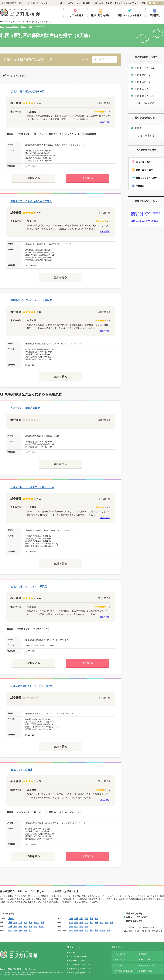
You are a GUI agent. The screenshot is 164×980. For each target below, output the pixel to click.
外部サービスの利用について (80, 961)
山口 (30, 930)
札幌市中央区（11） (146, 68)
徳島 (86, 926)
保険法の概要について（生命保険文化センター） (146, 214)
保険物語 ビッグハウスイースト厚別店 (31, 300)
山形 (91, 918)
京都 (25, 926)
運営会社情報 (157, 931)
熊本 (86, 930)
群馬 (20, 922)
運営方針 (72, 953)
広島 (15, 930)
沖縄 (108, 930)
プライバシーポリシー (78, 957)
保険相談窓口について (152, 927)
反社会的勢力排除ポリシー (79, 973)
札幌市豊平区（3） (145, 96)
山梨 (71, 922)
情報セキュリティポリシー (79, 969)
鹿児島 (102, 930)
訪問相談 (155, 15)
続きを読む (105, 122)
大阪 (15, 926)
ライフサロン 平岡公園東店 (25, 408)
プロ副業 (118, 965)
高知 (81, 926)
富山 (91, 922)
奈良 (35, 926)
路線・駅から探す (101, 15)
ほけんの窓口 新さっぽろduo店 (27, 91)
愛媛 (71, 926)
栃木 (15, 922)
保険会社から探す (134, 921)
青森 (71, 918)
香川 (76, 926)
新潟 (81, 922)
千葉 (42, 922)
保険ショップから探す (130, 15)
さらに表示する (146, 103)
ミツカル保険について (72, 3)
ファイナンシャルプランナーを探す (131, 3)
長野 (76, 922)
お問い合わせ (157, 3)
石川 (86, 922)
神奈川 (36, 922)
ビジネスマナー (121, 954)
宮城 (86, 918)
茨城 (10, 922)
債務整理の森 (147, 971)
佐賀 (76, 930)
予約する (88, 178)
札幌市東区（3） (144, 82)
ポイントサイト (147, 960)
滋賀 (30, 926)
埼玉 (25, 922)
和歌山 (41, 926)
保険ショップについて (94, 3)
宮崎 (96, 930)
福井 (96, 922)
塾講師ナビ (146, 954)
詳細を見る (33, 178)
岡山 (10, 930)
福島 (96, 918)
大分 (91, 930)
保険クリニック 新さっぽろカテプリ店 (31, 201)
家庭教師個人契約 (148, 965)
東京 (30, 922)
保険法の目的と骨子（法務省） (146, 221)
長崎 (81, 930)
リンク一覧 (146, 931)
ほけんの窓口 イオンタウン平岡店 (29, 587)
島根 (20, 930)
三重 (10, 926)
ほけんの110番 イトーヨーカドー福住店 (32, 686)
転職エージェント (122, 960)
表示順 (85, 59)
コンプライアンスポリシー (79, 965)
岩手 (76, 918)
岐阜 (112, 922)
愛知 (102, 922)
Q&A (110, 3)
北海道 (138, 128)
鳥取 (25, 930)
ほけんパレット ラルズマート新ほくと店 (32, 487)
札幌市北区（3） (144, 75)
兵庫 (20, 926)
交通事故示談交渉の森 (124, 971)
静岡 (107, 922)
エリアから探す (75, 15)
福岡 (71, 930)
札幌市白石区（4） (145, 89)
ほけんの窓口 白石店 (21, 770)
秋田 (81, 918)
